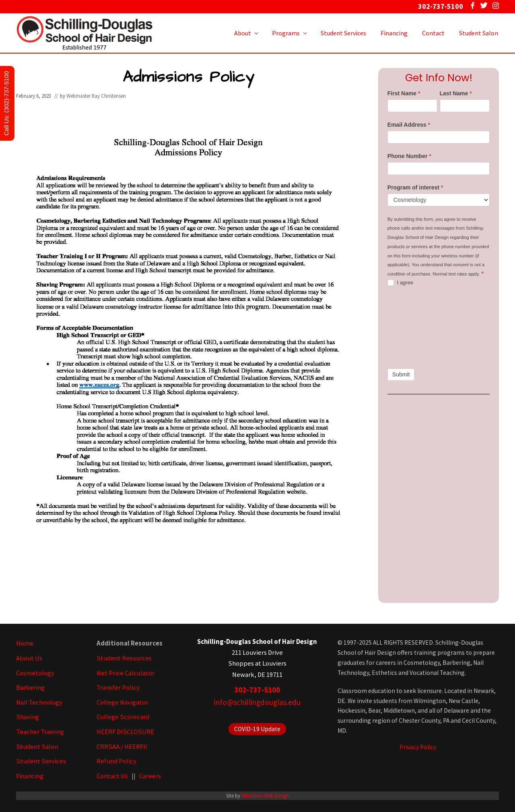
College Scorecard (123, 717)
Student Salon (37, 747)
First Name (404, 93)
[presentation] (420, 327)
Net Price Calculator (126, 673)
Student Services (41, 761)
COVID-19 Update (257, 729)
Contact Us (112, 776)
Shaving (28, 717)
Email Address (409, 125)
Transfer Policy (118, 688)
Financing (30, 776)
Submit (401, 374)
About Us (29, 658)
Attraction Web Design (265, 796)
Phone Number (409, 156)
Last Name (456, 93)
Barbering (30, 688)
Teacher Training (40, 732)
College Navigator (122, 702)
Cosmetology (35, 673)
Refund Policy (116, 761)
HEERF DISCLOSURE (125, 732)
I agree (400, 283)
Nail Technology (39, 702)
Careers (150, 776)
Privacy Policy (418, 747)
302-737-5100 (257, 690)
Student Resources (124, 658)
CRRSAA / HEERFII (122, 747)
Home (25, 643)
